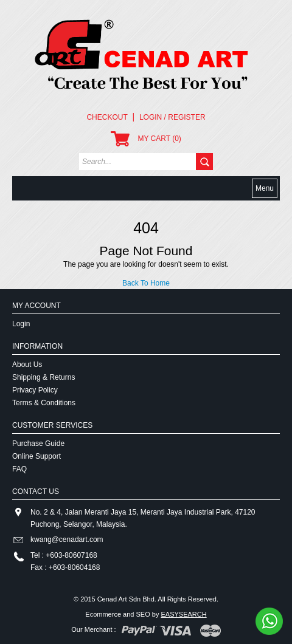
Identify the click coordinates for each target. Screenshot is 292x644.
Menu (265, 188)
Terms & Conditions (44, 403)
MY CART (146, 139)
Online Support (36, 456)
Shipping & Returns (43, 377)
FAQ (19, 469)
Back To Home (146, 283)
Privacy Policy (35, 390)
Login (21, 324)
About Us (27, 365)
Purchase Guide (38, 444)
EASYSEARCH (183, 614)
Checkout (107, 117)
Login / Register (172, 117)
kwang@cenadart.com (67, 540)
